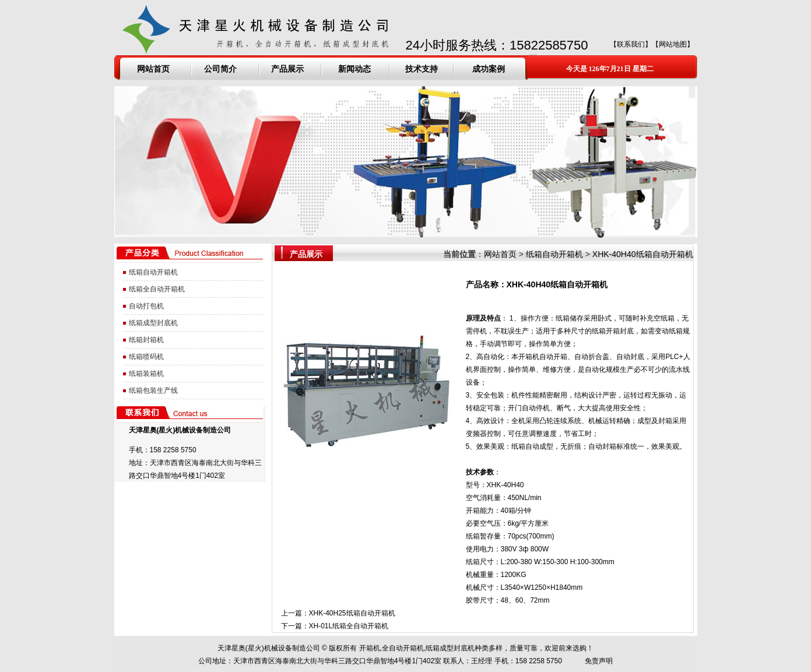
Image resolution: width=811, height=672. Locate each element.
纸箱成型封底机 (153, 323)
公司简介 (220, 69)
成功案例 (489, 69)
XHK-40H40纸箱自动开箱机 (643, 254)
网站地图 (673, 44)
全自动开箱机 (403, 648)
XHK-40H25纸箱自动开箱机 (352, 613)
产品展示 (287, 69)
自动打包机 (146, 306)
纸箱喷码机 (146, 357)
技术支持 (422, 69)
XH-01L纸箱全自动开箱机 (349, 626)
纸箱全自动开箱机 (157, 289)
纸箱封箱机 (146, 340)
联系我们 (631, 44)
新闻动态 (354, 69)
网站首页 (153, 69)
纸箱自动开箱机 (153, 272)
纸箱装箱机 (146, 374)
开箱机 (370, 648)
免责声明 (599, 661)
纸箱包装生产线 (153, 390)
